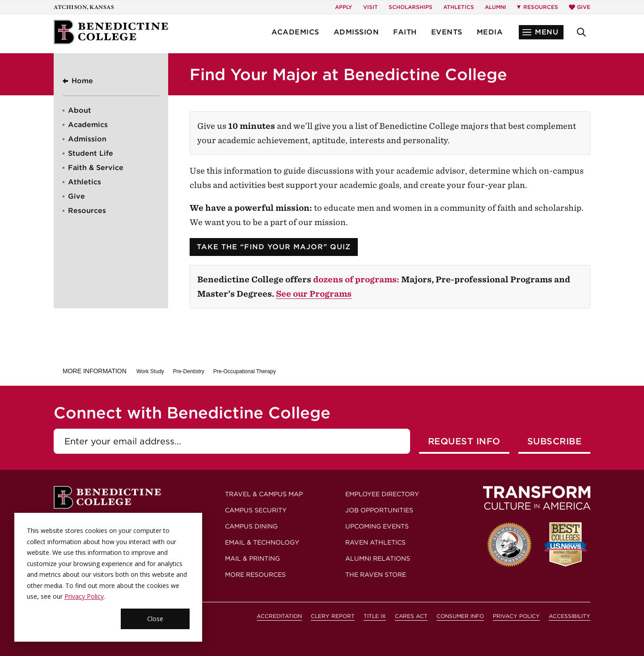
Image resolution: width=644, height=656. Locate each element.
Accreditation (279, 616)
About (80, 110)
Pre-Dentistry (189, 371)
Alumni (496, 7)
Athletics (459, 7)
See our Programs (314, 294)
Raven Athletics (375, 542)
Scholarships (411, 7)
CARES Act (411, 616)
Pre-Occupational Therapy (245, 371)
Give (580, 7)
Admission (356, 32)
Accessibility (570, 616)
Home (82, 81)
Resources (87, 211)
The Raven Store (376, 575)
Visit (371, 7)
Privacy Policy (84, 596)
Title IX (375, 616)
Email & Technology (262, 542)
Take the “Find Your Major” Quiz (274, 247)
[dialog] (108, 577)
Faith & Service (96, 168)
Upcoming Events (377, 526)
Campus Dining (251, 526)
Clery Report (333, 616)
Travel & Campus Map (264, 494)
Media (490, 32)
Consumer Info (460, 616)
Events (447, 32)
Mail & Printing (252, 558)
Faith (405, 32)
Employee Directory (382, 494)
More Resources (255, 575)
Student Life (91, 153)
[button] (541, 32)
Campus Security (256, 510)
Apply (344, 7)
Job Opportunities (379, 510)
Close (155, 619)
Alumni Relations (378, 558)
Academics (295, 32)
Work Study (150, 371)
